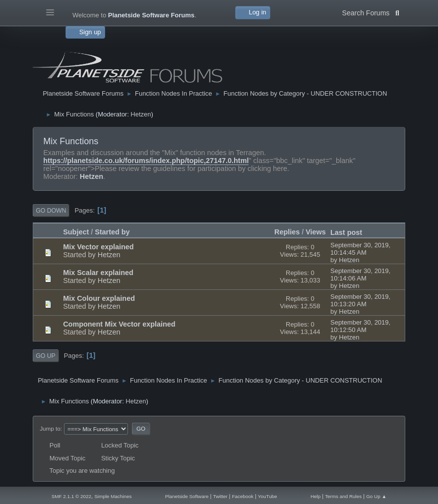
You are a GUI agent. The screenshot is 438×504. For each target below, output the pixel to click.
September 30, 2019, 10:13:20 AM (360, 300)
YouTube (268, 496)
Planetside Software (187, 496)
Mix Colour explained (99, 298)
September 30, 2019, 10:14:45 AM (360, 249)
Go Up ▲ (376, 496)
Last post (351, 232)
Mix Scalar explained (98, 273)
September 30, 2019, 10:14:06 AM (360, 275)
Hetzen (141, 114)
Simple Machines (113, 496)
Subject (76, 232)
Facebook (242, 496)
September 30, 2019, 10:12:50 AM (360, 326)
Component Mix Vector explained (119, 324)
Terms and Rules (343, 496)
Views (316, 232)
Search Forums (371, 12)
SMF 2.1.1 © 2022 (71, 496)
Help (315, 496)
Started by (112, 232)
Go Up (45, 356)
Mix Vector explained (98, 247)
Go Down (51, 211)
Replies (287, 232)
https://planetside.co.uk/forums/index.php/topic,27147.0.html (146, 161)
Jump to (50, 428)
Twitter (220, 496)
